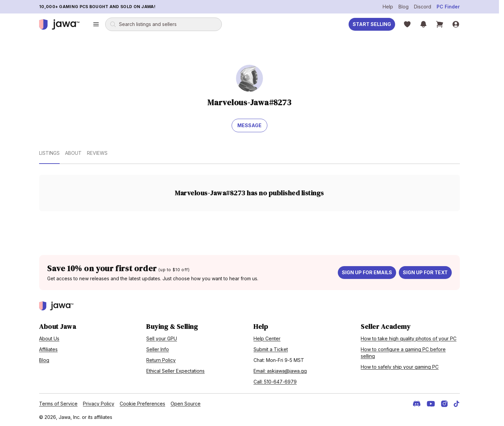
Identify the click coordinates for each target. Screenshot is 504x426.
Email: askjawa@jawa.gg (280, 371)
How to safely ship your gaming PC (400, 367)
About (73, 153)
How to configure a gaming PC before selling (403, 353)
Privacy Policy (99, 404)
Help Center (267, 338)
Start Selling (372, 24)
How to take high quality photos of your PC (409, 338)
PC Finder (448, 7)
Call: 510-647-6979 (275, 382)
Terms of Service (58, 404)
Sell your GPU (162, 338)
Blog (404, 7)
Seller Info (158, 349)
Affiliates (48, 349)
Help (388, 7)
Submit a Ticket (271, 349)
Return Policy (161, 360)
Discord (423, 7)
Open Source (186, 404)
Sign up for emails (367, 272)
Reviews (97, 153)
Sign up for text (425, 272)
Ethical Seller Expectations (175, 371)
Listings (49, 153)
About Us (49, 338)
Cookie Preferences (142, 404)
